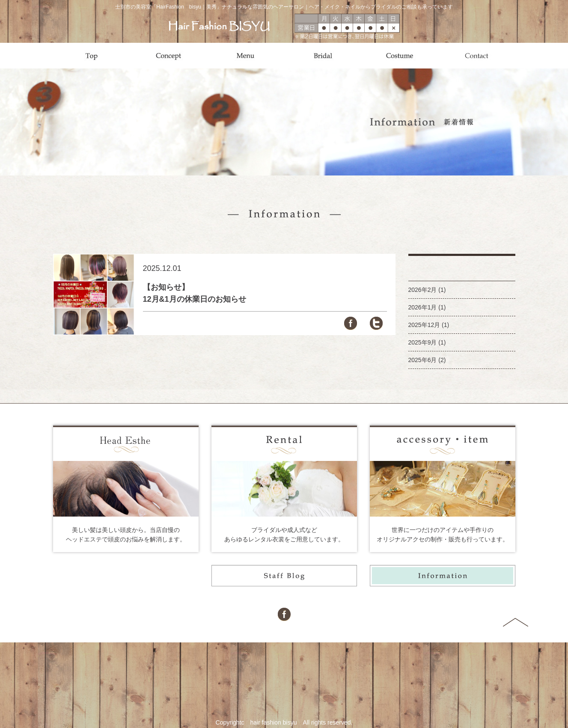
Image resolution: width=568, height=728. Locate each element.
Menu (246, 56)
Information (443, 576)
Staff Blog (284, 576)
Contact (477, 56)
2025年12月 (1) (429, 325)
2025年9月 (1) (427, 342)
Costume (400, 56)
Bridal (323, 56)
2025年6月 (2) (427, 360)
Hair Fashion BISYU (219, 26)
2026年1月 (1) (427, 307)
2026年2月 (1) (427, 290)
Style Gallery (126, 576)
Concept (169, 56)
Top (92, 56)
